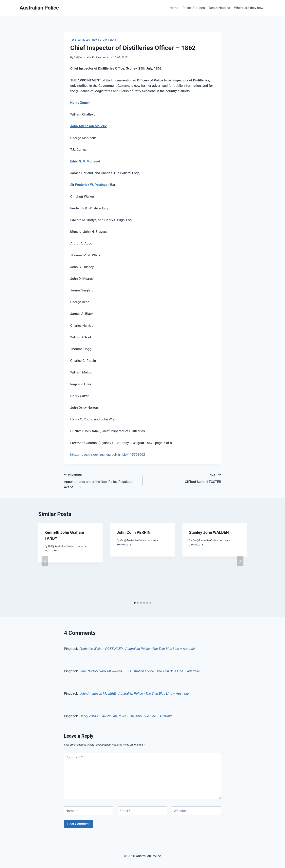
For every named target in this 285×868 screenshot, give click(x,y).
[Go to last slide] (45, 561)
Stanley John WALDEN (209, 532)
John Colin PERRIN (134, 532)
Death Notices (219, 8)
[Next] (240, 561)
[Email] (142, 811)
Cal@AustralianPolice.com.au (92, 57)
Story (104, 40)
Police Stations (194, 8)
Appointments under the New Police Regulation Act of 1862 (102, 480)
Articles (84, 40)
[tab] (135, 603)
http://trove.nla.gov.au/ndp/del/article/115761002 (108, 455)
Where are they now (249, 8)
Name (71, 811)
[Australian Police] (39, 8)
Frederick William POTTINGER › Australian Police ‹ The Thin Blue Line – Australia (137, 649)
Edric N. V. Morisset (85, 161)
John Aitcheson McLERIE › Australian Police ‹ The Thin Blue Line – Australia (134, 693)
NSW (95, 40)
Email (125, 811)
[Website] (197, 811)
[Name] (88, 811)
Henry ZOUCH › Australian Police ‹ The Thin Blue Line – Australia (126, 716)
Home (174, 8)
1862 (73, 40)
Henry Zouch (80, 103)
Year (113, 40)
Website (180, 811)
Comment (74, 757)
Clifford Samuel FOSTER (183, 478)
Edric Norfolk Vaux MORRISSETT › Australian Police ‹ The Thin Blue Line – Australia (140, 671)
